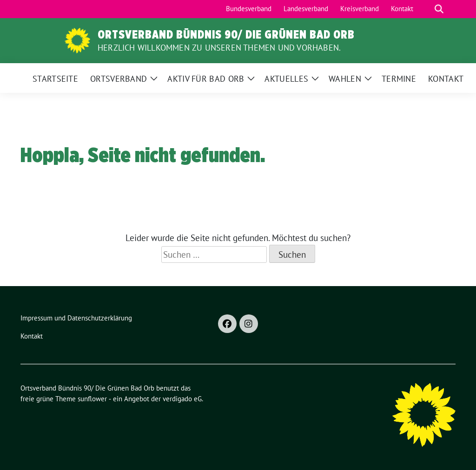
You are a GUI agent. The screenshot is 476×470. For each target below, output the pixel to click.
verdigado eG (182, 399)
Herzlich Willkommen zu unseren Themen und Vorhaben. (219, 48)
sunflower (92, 399)
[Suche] (426, 9)
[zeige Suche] (439, 9)
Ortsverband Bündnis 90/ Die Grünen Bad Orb (226, 34)
